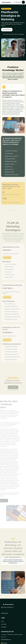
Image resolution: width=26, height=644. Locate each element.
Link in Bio (4, 624)
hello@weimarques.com (6, 639)
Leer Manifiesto (13, 389)
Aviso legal (4, 627)
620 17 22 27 (4, 637)
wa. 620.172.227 (17, 2)
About (2, 621)
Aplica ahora (7, 260)
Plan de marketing (7, 30)
